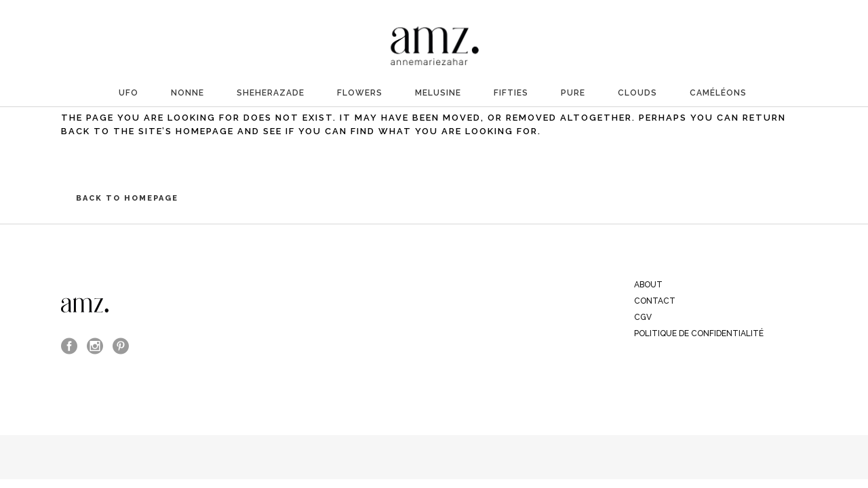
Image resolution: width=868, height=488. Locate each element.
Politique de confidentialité (699, 333)
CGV (643, 317)
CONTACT (655, 301)
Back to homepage (127, 198)
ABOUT (648, 285)
